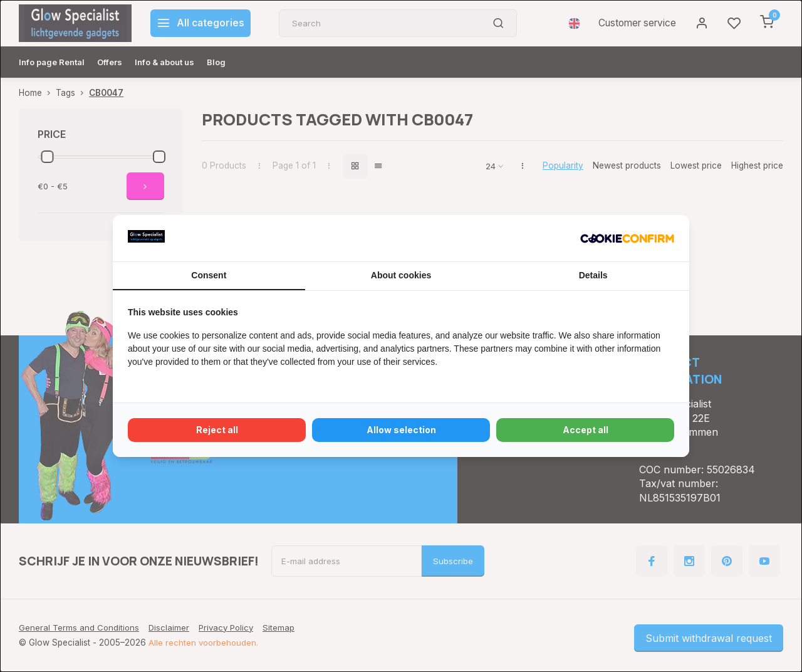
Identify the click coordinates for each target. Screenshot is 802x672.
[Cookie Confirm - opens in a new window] (627, 238)
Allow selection (401, 430)
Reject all (217, 430)
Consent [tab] (209, 275)
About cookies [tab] (401, 275)
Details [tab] (593, 275)
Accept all (586, 430)
